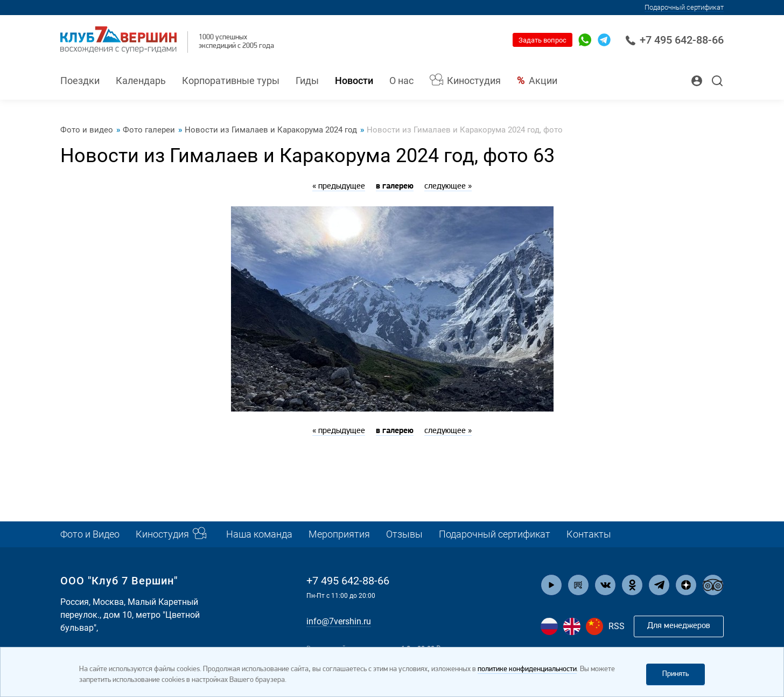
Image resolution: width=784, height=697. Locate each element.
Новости (354, 81)
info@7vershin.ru (339, 621)
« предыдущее (339, 186)
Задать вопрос (542, 40)
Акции (543, 81)
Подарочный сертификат (684, 7)
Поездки (80, 81)
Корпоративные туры (231, 81)
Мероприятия (339, 534)
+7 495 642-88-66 (674, 40)
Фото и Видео (90, 534)
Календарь (141, 81)
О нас (401, 81)
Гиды (307, 81)
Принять (675, 674)
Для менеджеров (679, 626)
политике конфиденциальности (527, 669)
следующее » (448, 186)
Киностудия (474, 81)
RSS (617, 626)
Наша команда (259, 534)
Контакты (589, 534)
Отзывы (404, 534)
